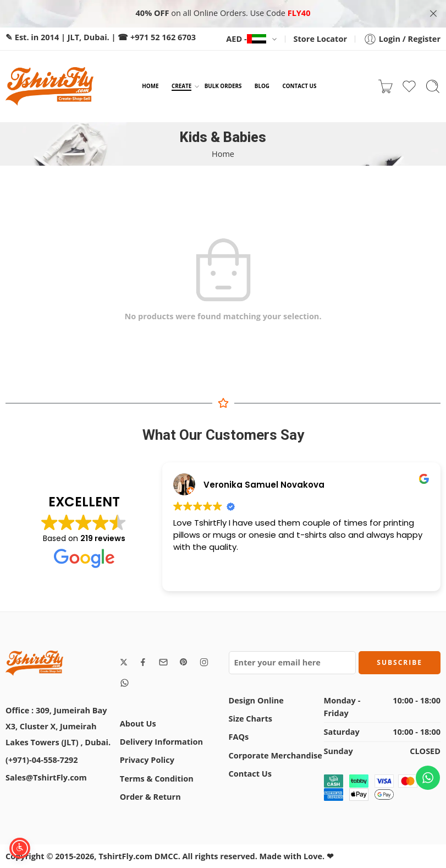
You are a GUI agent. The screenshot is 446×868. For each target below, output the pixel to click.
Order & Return (150, 797)
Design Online (256, 700)
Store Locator (320, 39)
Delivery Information (161, 742)
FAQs (239, 737)
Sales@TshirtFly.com (46, 777)
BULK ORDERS (223, 86)
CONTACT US (299, 86)
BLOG (262, 86)
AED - (246, 39)
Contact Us (250, 774)
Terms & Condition (157, 779)
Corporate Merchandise (276, 755)
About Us (138, 724)
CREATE (181, 86)
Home (223, 154)
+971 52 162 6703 (163, 37)
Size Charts (250, 719)
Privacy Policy (147, 760)
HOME (150, 86)
